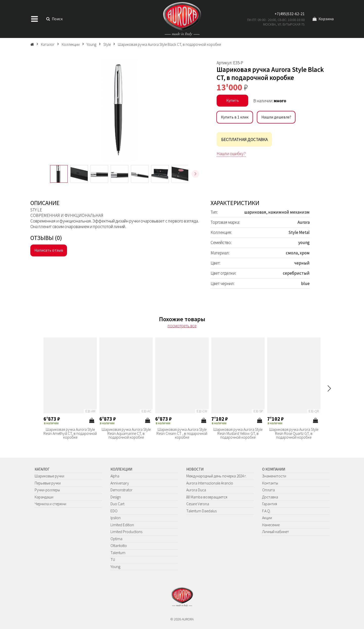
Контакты (270, 483)
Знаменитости (274, 476)
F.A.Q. (266, 511)
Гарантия (270, 504)
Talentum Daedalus (201, 511)
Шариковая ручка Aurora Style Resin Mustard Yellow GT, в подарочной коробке (238, 433)
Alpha (115, 476)
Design (116, 497)
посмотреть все (182, 326)
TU (113, 560)
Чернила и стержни (50, 504)
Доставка (270, 497)
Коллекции (121, 469)
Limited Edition (122, 525)
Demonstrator (121, 490)
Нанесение (271, 525)
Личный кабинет (276, 532)
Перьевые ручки (48, 483)
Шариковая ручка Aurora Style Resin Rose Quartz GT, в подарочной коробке (294, 433)
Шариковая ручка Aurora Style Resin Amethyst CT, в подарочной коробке (70, 433)
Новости (195, 469)
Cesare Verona (198, 504)
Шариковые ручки (49, 476)
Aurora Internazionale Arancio (210, 483)
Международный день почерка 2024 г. (217, 476)
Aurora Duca (196, 490)
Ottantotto (119, 546)
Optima (116, 539)
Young (115, 567)
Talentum (118, 553)
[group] (119, 110)
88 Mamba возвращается (207, 497)
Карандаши (44, 497)
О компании (274, 469)
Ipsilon (116, 518)
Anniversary (120, 483)
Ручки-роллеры (47, 490)
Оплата (268, 490)
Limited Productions (126, 532)
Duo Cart (117, 504)
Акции (267, 518)
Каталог (42, 469)
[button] (195, 174)
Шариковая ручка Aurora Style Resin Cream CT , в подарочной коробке (182, 433)
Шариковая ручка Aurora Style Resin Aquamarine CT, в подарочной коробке (126, 433)
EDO (114, 511)
